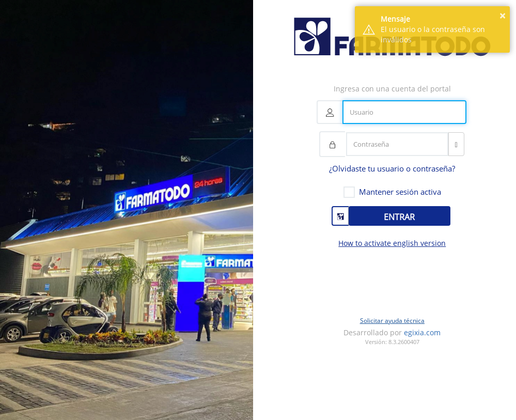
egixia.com (422, 332)
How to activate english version (392, 243)
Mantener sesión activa (400, 192)
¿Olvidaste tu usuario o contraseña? (392, 168)
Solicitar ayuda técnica (392, 321)
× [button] (502, 16)
